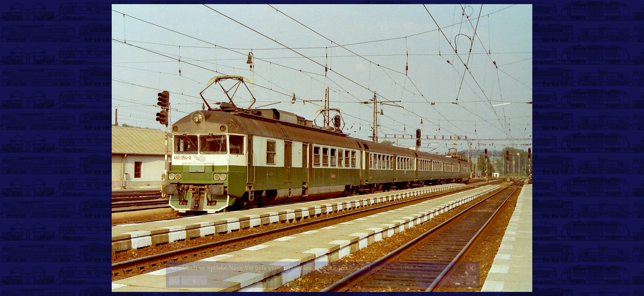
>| (471, 281)
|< (174, 281)
